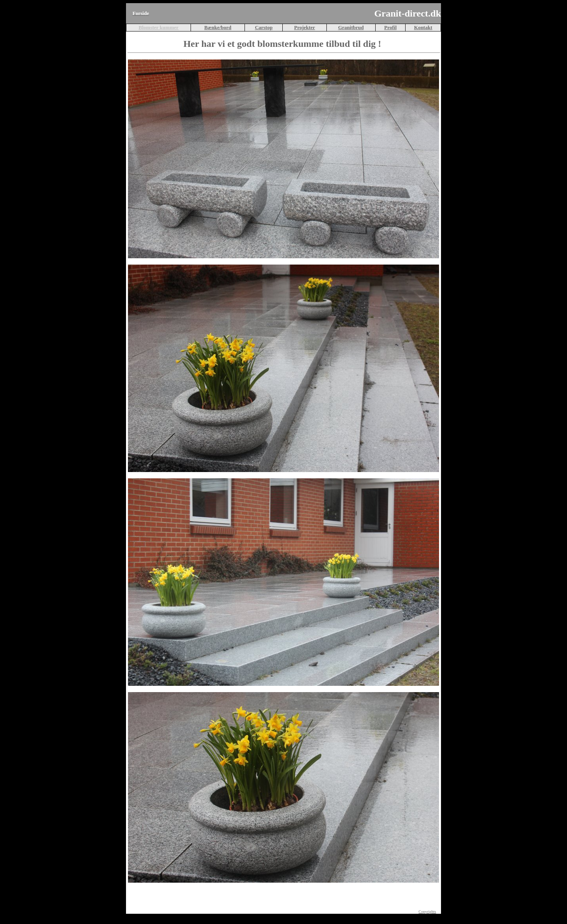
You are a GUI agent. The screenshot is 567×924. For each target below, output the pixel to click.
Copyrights (427, 912)
